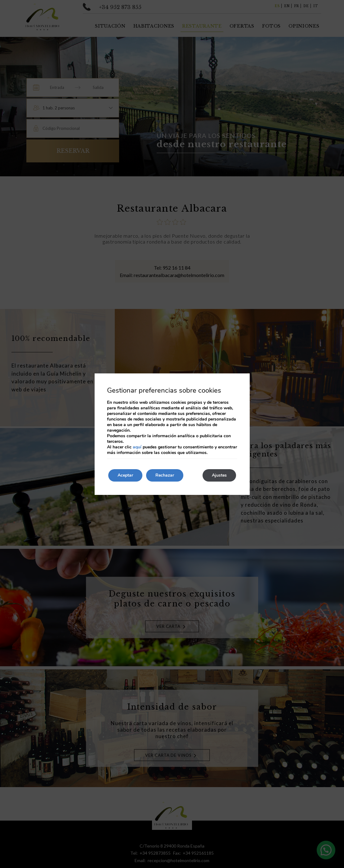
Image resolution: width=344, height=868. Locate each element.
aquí (137, 447)
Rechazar (165, 475)
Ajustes (219, 475)
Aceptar (125, 475)
